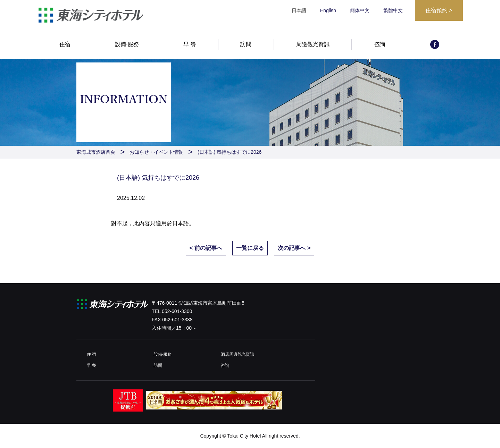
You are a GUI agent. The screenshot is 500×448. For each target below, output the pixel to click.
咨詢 (380, 44)
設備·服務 (127, 44)
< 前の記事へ (206, 248)
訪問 (246, 44)
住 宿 (91, 354)
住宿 (65, 44)
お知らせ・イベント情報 (156, 152)
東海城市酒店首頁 (96, 152)
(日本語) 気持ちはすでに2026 (230, 152)
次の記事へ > (294, 248)
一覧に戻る (250, 248)
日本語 (181, 223)
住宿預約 (439, 10)
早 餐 (190, 44)
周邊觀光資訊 (313, 44)
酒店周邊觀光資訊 (237, 354)
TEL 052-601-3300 (172, 311)
